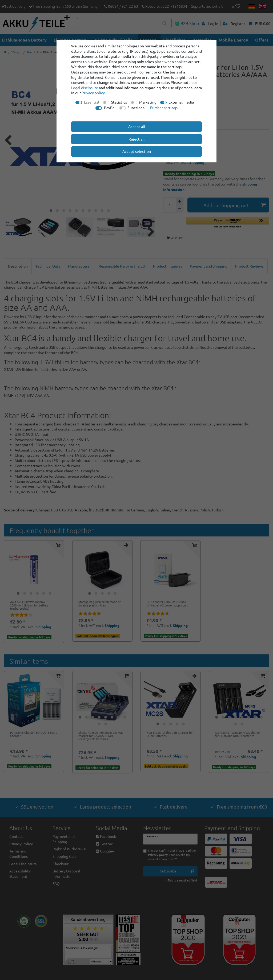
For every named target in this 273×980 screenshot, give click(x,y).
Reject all (136, 139)
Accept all (137, 126)
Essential (92, 102)
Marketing (148, 102)
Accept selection (137, 151)
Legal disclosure (85, 88)
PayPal (110, 108)
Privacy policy (93, 93)
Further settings (164, 108)
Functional (136, 108)
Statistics (119, 102)
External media (181, 102)
